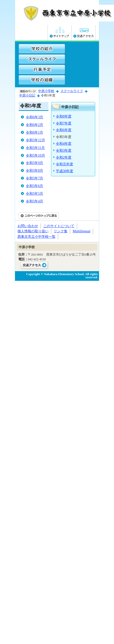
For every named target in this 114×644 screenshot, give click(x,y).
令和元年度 (65, 164)
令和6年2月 (34, 125)
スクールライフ (72, 91)
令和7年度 (64, 123)
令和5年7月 (34, 178)
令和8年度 (64, 116)
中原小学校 (46, 91)
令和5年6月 (34, 186)
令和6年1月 (34, 132)
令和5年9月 (34, 163)
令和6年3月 (34, 117)
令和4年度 (64, 143)
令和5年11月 (35, 148)
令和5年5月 (34, 193)
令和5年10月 (35, 155)
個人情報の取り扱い (33, 231)
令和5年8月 (34, 170)
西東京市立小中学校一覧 (36, 237)
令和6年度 (64, 130)
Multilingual (81, 231)
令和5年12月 (35, 140)
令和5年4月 (34, 201)
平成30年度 (65, 171)
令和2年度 (64, 157)
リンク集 (61, 231)
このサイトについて (59, 226)
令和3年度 (64, 150)
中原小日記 (27, 95)
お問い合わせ (28, 226)
